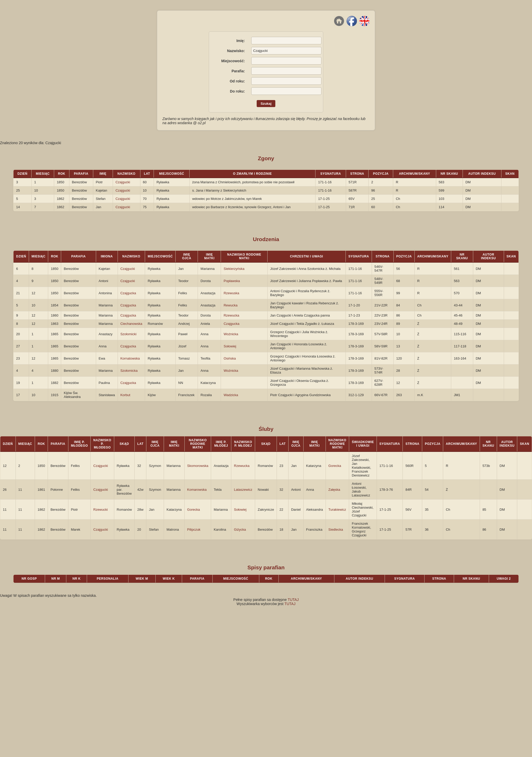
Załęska (334, 490)
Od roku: (237, 81)
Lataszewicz (243, 490)
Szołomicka (129, 371)
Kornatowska (130, 358)
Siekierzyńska (234, 269)
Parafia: (238, 71)
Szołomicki (128, 334)
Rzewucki (100, 510)
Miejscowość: (233, 61)
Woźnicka (231, 334)
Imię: (241, 41)
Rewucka (230, 305)
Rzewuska (231, 293)
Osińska (230, 358)
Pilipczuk (194, 530)
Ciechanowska (131, 324)
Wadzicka (231, 395)
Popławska (232, 281)
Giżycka (240, 530)
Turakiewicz (337, 510)
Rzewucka (231, 315)
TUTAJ (293, 600)
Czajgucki (123, 182)
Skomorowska (198, 466)
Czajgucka (128, 293)
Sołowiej (230, 346)
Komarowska (197, 490)
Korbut (125, 395)
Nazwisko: (236, 51)
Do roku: (238, 91)
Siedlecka (336, 530)
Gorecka (335, 466)
